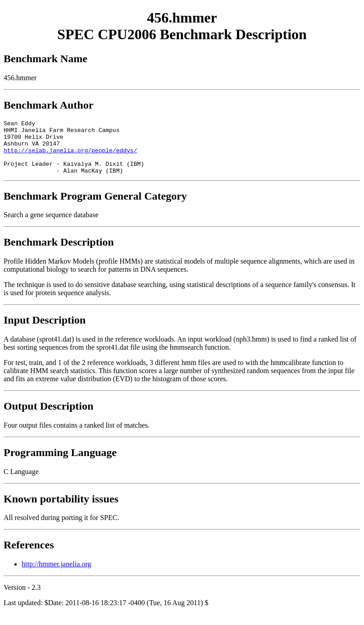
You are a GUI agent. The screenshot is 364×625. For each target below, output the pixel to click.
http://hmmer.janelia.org (56, 575)
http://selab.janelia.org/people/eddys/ (70, 157)
